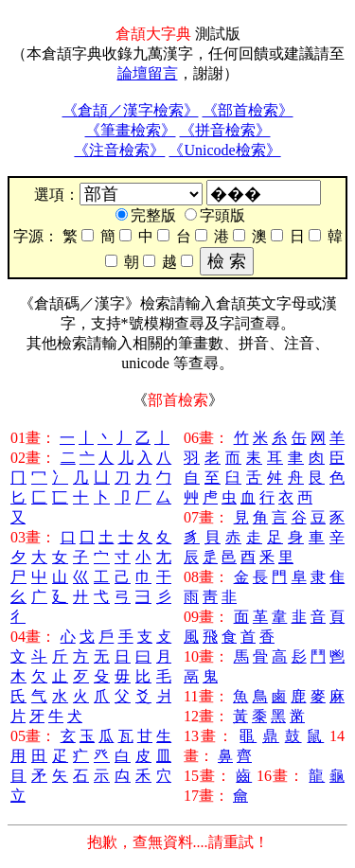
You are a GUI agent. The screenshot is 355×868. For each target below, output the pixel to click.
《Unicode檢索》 (224, 150)
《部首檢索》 (248, 110)
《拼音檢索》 (225, 130)
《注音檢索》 (119, 150)
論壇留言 (148, 73)
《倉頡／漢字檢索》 (131, 110)
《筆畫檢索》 (131, 130)
